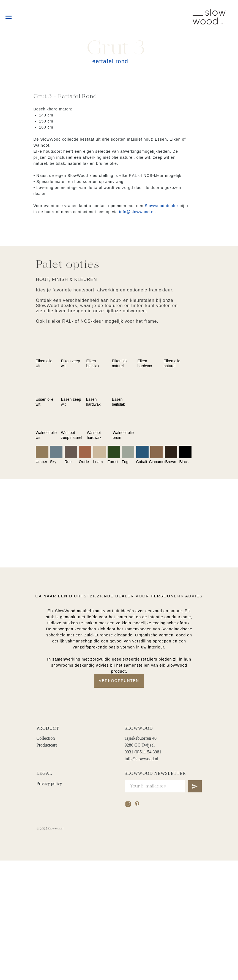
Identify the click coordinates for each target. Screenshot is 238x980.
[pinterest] (137, 924)
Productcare (47, 865)
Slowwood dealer (162, 206)
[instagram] (128, 924)
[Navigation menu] (9, 17)
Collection (46, 858)
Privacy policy (49, 903)
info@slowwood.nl (137, 212)
